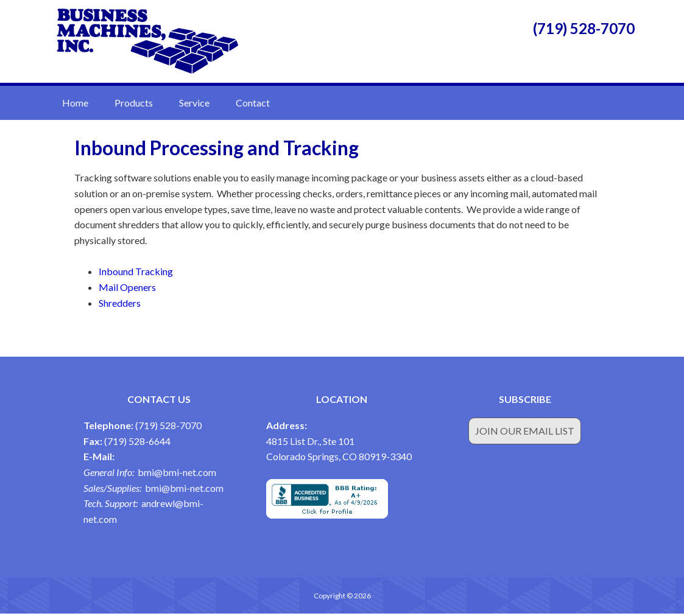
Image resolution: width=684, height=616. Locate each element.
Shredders (120, 305)
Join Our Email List (525, 433)
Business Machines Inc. (147, 43)
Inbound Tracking (136, 274)
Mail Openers (127, 289)
